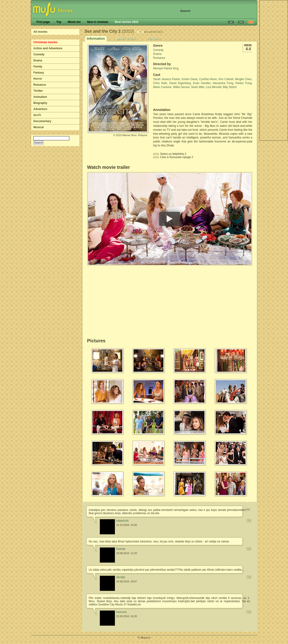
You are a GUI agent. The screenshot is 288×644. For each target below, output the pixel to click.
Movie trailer (126, 39)
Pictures (154, 39)
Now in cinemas (98, 22)
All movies (40, 32)
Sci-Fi (37, 115)
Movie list (74, 22)
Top (59, 22)
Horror (38, 79)
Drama (38, 60)
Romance (40, 85)
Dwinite (121, 549)
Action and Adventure (48, 48)
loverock (121, 612)
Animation (40, 97)
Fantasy (39, 73)
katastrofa (122, 521)
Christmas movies (45, 42)
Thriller (38, 91)
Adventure (40, 109)
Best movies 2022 (127, 22)
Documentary (42, 121)
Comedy (39, 54)
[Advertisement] (180, 99)
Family (38, 67)
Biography (40, 103)
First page (43, 22)
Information (96, 39)
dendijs (121, 577)
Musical (39, 127)
